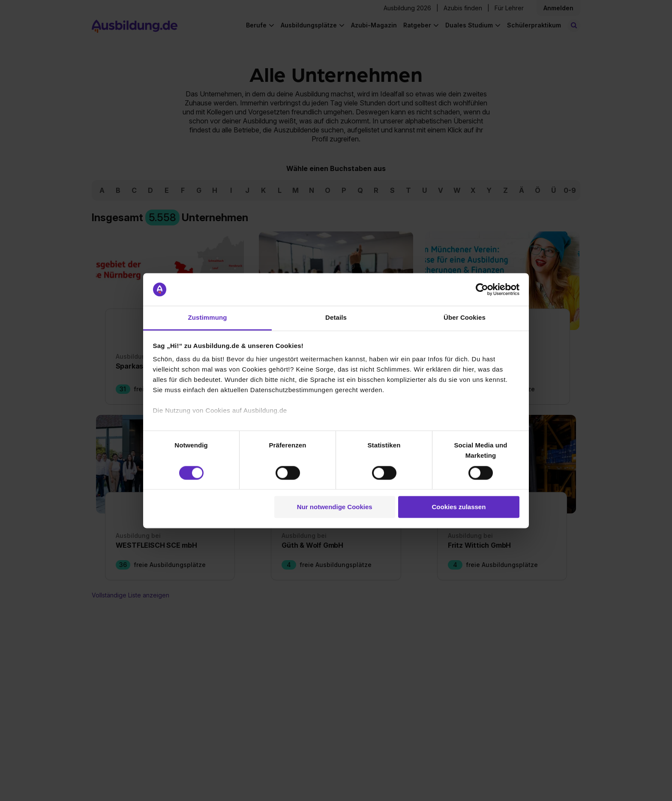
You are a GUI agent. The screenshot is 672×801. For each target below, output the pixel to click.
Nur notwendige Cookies (335, 507)
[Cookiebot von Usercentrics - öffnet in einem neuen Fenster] (482, 289)
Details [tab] (336, 318)
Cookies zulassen (459, 507)
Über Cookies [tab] (465, 318)
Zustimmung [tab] (208, 318)
